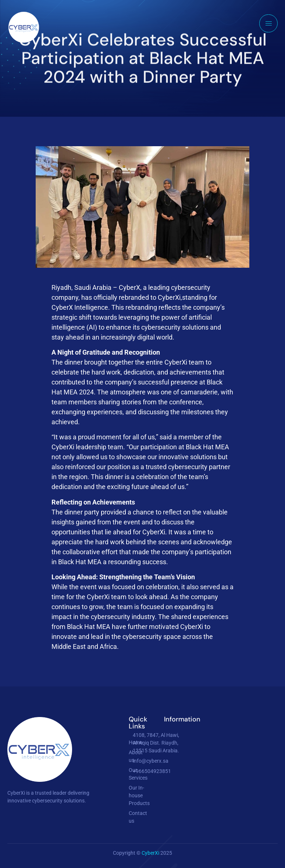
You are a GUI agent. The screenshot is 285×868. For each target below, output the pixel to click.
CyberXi (151, 853)
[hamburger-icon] (268, 23)
